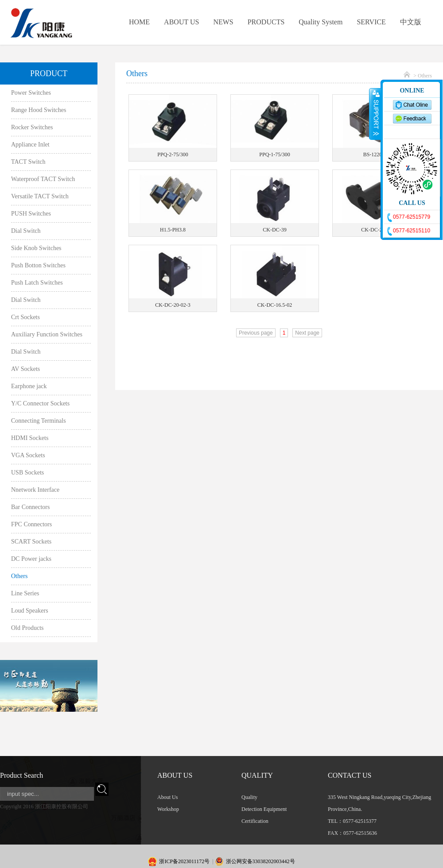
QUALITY (257, 775)
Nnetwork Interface (35, 490)
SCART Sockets (31, 542)
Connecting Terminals (39, 421)
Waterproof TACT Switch (43, 179)
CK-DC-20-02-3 (173, 305)
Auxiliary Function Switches (47, 334)
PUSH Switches (31, 214)
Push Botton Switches (38, 265)
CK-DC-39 (274, 230)
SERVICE (371, 22)
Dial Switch (26, 231)
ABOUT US (181, 22)
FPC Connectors (31, 524)
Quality (249, 797)
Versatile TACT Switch (40, 196)
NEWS (223, 22)
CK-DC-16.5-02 (275, 305)
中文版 (411, 22)
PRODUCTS (266, 22)
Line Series (25, 593)
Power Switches (31, 93)
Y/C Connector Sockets (40, 403)
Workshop (168, 809)
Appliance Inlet (30, 145)
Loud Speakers (30, 611)
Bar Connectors (30, 507)
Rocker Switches (32, 127)
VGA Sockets (28, 455)
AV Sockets (25, 369)
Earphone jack (29, 386)
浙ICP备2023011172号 (184, 861)
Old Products (27, 628)
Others (19, 576)
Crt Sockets (25, 317)
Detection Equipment (264, 809)
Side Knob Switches (36, 248)
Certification (255, 821)
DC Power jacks (31, 559)
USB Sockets (27, 473)
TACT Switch (28, 162)
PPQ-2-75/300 (173, 154)
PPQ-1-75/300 (274, 154)
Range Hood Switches (39, 110)
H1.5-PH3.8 (173, 230)
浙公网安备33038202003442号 (260, 861)
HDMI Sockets (30, 438)
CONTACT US (350, 775)
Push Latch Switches (37, 283)
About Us (167, 797)
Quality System (321, 22)
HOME (139, 22)
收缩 (375, 114)
